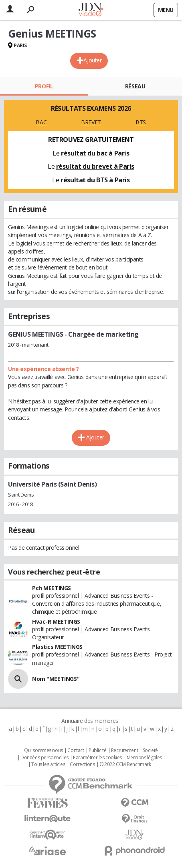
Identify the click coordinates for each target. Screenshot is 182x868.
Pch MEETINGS (52, 588)
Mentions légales (144, 758)
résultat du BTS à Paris (95, 180)
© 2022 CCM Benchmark (125, 764)
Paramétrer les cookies (97, 758)
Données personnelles (44, 758)
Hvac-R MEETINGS (56, 622)
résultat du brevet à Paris (95, 166)
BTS (141, 122)
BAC (41, 122)
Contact (76, 750)
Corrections (82, 764)
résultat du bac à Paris (95, 153)
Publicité (97, 750)
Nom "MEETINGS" (56, 679)
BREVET (91, 122)
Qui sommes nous (43, 750)
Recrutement (124, 750)
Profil (44, 86)
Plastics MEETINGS (57, 647)
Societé (150, 750)
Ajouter (92, 60)
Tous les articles (48, 764)
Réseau (135, 86)
